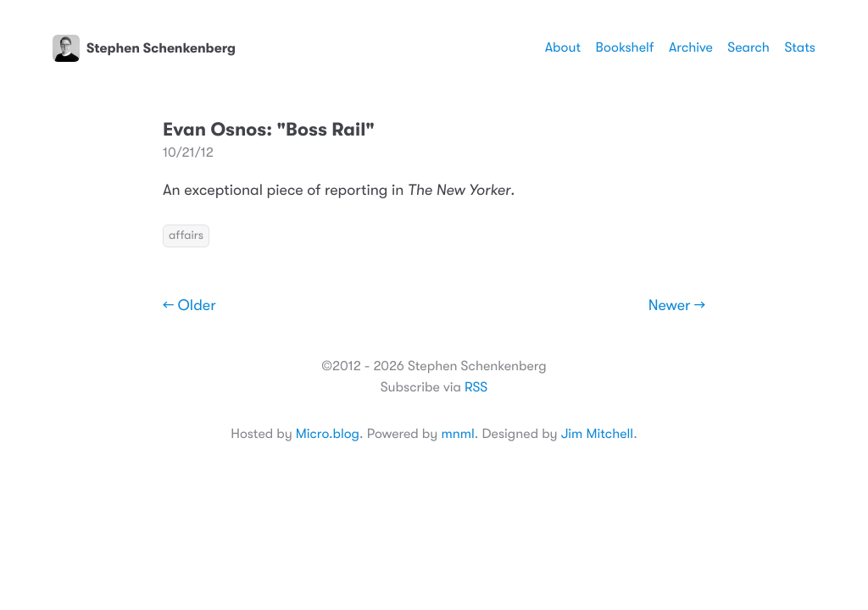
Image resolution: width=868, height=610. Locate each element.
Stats (800, 47)
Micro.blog (328, 434)
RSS (476, 387)
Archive (691, 47)
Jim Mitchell (597, 434)
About (563, 47)
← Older (189, 306)
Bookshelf (625, 47)
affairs (186, 236)
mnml (457, 434)
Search (748, 47)
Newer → (677, 306)
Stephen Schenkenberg (144, 48)
